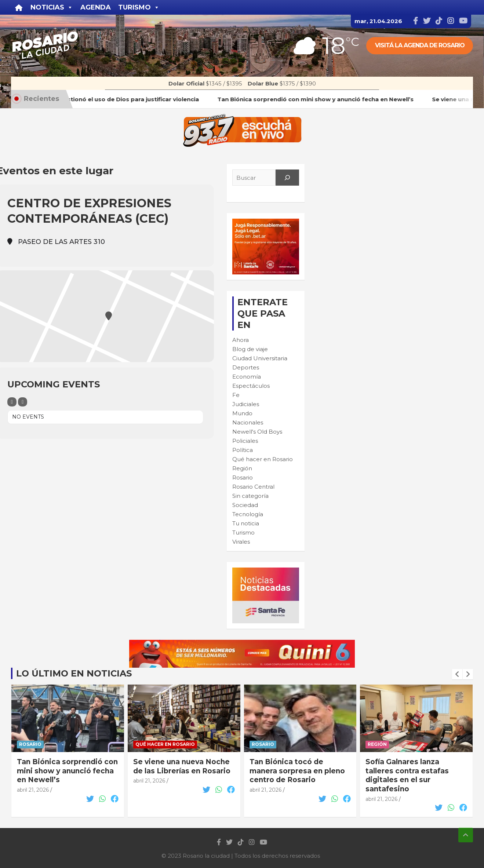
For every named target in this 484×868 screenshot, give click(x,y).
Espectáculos (251, 386)
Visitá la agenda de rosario (420, 45)
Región (242, 468)
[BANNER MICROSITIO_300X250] (266, 571)
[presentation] (457, 674)
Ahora (241, 340)
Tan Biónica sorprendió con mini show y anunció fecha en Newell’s (67, 771)
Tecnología (248, 514)
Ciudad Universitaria (260, 358)
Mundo (242, 413)
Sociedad (245, 505)
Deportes (246, 367)
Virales (241, 542)
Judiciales (246, 404)
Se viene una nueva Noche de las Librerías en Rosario (182, 766)
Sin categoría (250, 496)
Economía (247, 377)
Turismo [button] (139, 7)
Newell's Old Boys (257, 432)
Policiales (245, 441)
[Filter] (12, 402)
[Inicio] (19, 7)
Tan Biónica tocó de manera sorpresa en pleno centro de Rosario (297, 771)
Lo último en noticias (74, 673)
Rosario (243, 477)
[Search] (287, 178)
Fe (236, 395)
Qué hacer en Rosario (263, 459)
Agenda (96, 7)
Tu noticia (246, 523)
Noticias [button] (52, 7)
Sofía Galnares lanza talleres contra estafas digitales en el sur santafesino (407, 775)
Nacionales (248, 422)
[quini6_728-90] (242, 644)
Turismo (243, 533)
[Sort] (23, 402)
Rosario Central (253, 487)
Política (243, 450)
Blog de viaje (250, 349)
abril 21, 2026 (33, 790)
